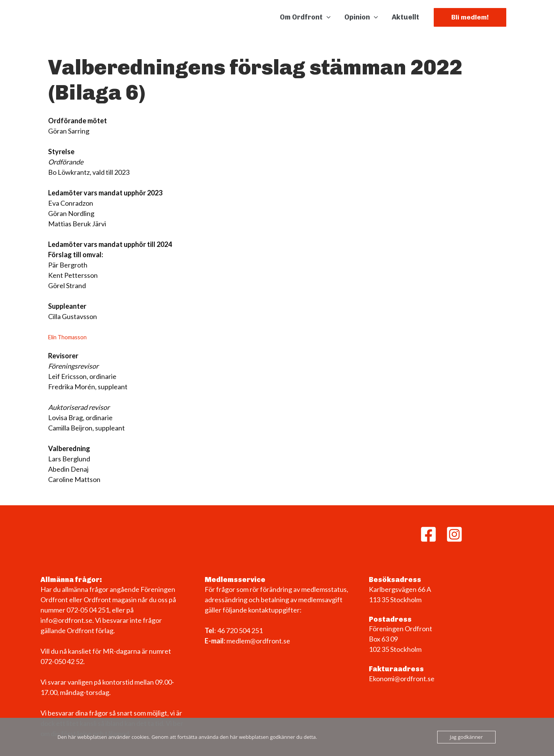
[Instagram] (454, 534)
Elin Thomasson (67, 337)
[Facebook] (428, 534)
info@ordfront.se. (68, 620)
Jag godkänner (466, 737)
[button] (327, 17)
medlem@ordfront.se (258, 641)
